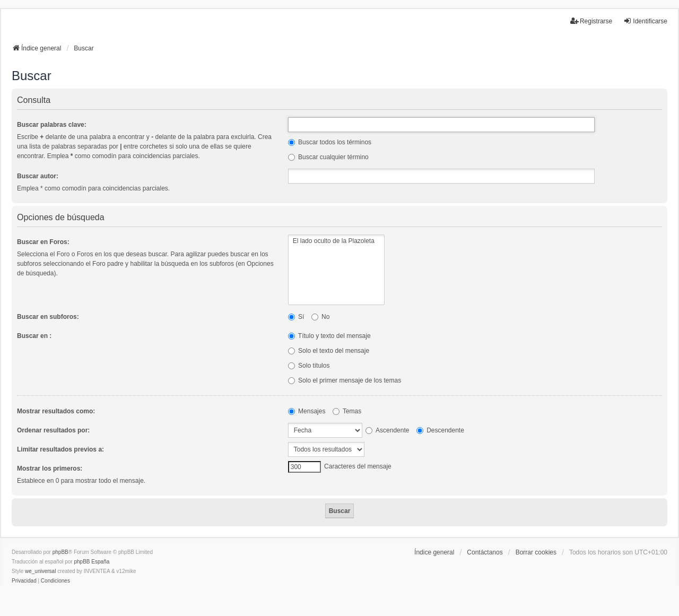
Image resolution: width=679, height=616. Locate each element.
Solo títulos (309, 366)
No (321, 317)
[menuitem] (24, 581)
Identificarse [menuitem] (645, 21)
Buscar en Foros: (43, 242)
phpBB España (92, 562)
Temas (347, 411)
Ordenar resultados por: (53, 430)
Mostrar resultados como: (56, 411)
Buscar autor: (38, 176)
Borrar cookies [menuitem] (536, 552)
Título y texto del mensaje (329, 336)
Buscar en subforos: (48, 317)
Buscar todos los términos (330, 142)
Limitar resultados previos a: (60, 449)
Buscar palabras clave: (52, 125)
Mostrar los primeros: (50, 468)
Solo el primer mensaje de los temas (345, 380)
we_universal (40, 571)
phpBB (60, 552)
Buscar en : (34, 336)
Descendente (440, 430)
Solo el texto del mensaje (329, 351)
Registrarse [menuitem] (591, 21)
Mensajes (307, 411)
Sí (296, 317)
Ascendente (387, 430)
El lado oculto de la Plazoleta (336, 241)
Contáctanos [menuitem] (485, 552)
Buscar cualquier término (328, 157)
